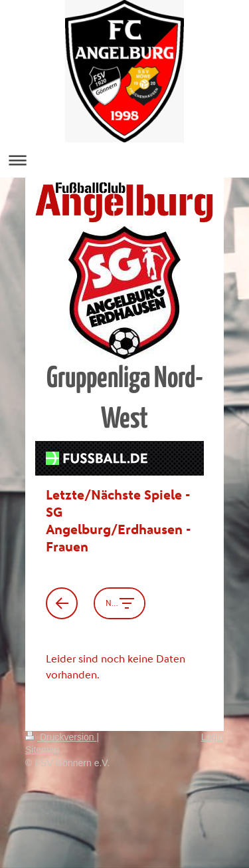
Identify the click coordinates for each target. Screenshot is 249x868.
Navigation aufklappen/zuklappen (124, 160)
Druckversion (61, 737)
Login (212, 737)
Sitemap (42, 750)
